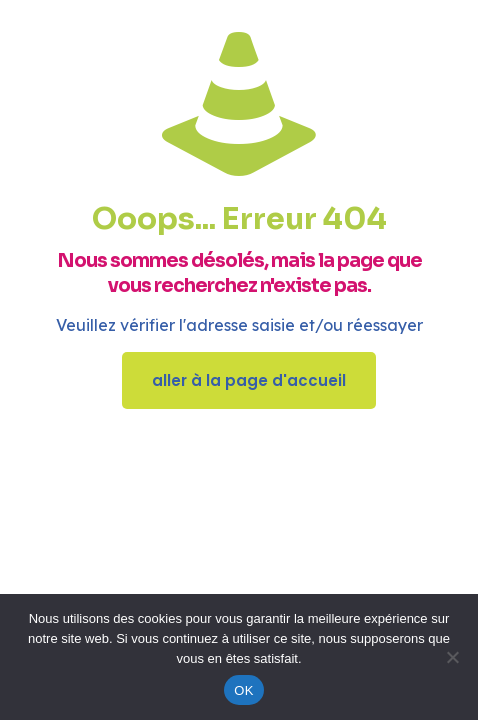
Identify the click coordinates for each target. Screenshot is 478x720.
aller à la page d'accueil (249, 380)
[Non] (453, 657)
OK (243, 690)
